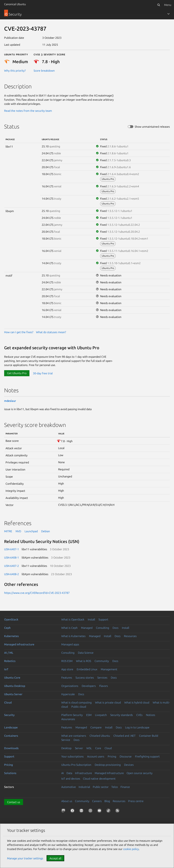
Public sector (101, 787)
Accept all (55, 858)
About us (67, 801)
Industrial (84, 787)
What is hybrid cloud (137, 702)
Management (109, 669)
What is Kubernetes (73, 636)
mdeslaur (10, 401)
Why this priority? (15, 71)
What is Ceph (69, 628)
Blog (107, 801)
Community (102, 661)
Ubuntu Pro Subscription (76, 765)
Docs (115, 628)
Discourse (126, 756)
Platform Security (72, 715)
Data (69, 773)
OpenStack (11, 619)
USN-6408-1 (12, 558)
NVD (18, 531)
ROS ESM (67, 661)
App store (67, 669)
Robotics (10, 661)
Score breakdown (44, 71)
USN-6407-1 (12, 549)
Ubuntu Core (12, 678)
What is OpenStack (73, 619)
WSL (89, 748)
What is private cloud (108, 702)
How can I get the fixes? (19, 332)
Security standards (122, 715)
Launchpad (31, 531)
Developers (89, 686)
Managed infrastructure (19, 644)
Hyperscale (68, 694)
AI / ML (9, 653)
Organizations (70, 686)
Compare (96, 727)
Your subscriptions (72, 756)
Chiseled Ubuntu (100, 736)
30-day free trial (43, 373)
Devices (129, 765)
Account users (96, 756)
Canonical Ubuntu (15, 4)
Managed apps (70, 644)
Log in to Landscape (137, 727)
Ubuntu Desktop (15, 686)
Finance (125, 787)
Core (98, 748)
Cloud (8, 702)
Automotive (69, 787)
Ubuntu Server (13, 694)
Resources (130, 636)
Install (91, 619)
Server (79, 748)
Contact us (14, 802)
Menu (168, 5)
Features (67, 678)
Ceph (7, 628)
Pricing (112, 756)
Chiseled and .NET (124, 736)
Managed (87, 628)
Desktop (66, 748)
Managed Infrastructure (109, 773)
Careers (97, 801)
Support (103, 619)
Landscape (11, 727)
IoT (6, 669)
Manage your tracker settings (25, 858)
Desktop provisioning (108, 765)
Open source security (140, 773)
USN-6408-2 (12, 574)
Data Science (86, 653)
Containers (11, 736)
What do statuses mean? (51, 332)
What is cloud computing (76, 702)
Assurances (68, 719)
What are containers (74, 736)
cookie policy (131, 849)
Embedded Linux (87, 669)
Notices (151, 715)
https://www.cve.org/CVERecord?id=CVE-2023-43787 (37, 593)
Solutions (10, 773)
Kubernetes (11, 636)
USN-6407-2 (12, 566)
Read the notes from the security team (28, 111)
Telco (115, 787)
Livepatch (101, 715)
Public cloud (79, 707)
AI (63, 773)
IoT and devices (71, 779)
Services (102, 678)
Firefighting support (147, 756)
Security (9, 715)
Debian (46, 531)
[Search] (159, 5)
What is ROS (84, 661)
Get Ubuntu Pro (17, 373)
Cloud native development (99, 779)
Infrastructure (83, 773)
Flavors (104, 686)
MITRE (8, 531)
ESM (89, 715)
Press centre (136, 801)
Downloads (11, 748)
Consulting (102, 628)
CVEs (139, 715)
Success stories (85, 678)
